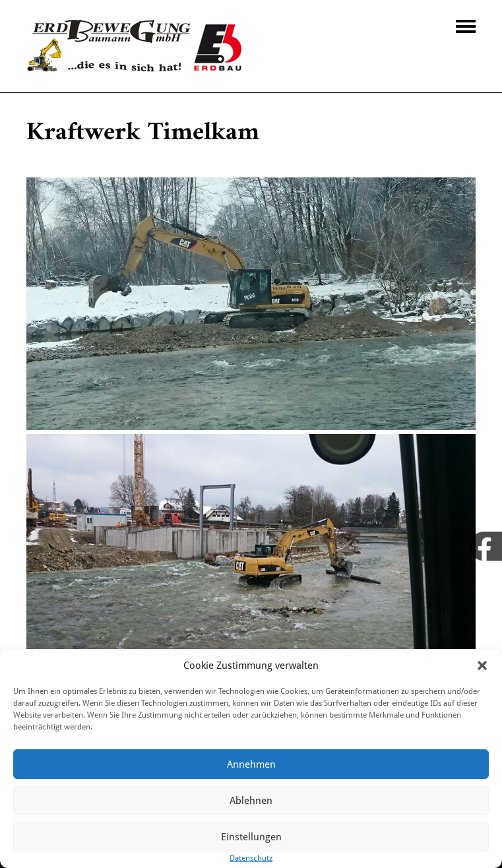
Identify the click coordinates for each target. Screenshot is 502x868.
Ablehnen (251, 801)
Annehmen (251, 764)
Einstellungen (251, 837)
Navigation (466, 26)
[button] (482, 666)
